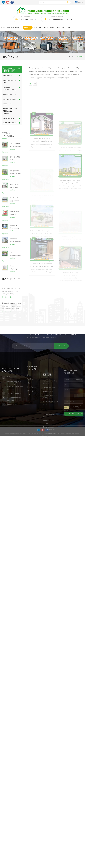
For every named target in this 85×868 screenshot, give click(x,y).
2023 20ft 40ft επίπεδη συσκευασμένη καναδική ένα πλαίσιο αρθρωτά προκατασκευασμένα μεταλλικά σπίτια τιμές (16, 166)
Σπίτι (3, 28)
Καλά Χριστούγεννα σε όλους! (11, 297)
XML (28, 415)
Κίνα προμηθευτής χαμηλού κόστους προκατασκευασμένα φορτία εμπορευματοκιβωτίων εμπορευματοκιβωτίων (16, 207)
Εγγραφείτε (25, 346)
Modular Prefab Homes (48, 462)
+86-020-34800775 (28, 20)
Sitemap (30, 411)
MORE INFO (44, 28)
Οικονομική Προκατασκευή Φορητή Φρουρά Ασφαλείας (15, 234)
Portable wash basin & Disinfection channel (10, 111)
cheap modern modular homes (49, 469)
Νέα (28, 403)
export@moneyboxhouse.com (60, 20)
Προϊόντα (28, 28)
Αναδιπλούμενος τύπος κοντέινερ (50, 437)
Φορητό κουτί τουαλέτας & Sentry (9, 89)
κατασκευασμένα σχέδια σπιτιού (50, 443)
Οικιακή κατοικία (8, 118)
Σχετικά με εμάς (14, 28)
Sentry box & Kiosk (10, 94)
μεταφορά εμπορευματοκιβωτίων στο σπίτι (51, 455)
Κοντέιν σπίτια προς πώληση (49, 475)
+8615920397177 (13, 430)
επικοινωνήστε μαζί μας (61, 28)
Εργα (35, 28)
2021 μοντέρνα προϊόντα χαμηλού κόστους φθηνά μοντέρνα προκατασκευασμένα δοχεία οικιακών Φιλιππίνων (16, 180)
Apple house (8, 104)
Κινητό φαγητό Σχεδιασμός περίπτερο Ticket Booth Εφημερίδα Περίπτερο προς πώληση (15, 221)
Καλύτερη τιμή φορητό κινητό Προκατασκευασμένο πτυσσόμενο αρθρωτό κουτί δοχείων (16, 193)
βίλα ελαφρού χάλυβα (10, 99)
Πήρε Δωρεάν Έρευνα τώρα (72, 866)
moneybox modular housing (50, 423)
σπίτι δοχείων (7, 75)
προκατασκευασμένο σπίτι (9, 81)
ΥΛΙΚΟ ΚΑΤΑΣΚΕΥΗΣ (10, 123)
